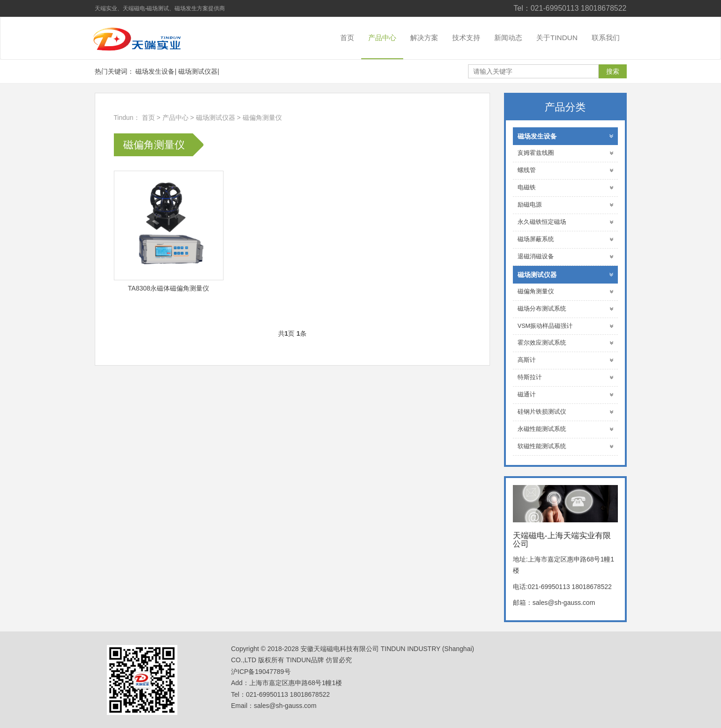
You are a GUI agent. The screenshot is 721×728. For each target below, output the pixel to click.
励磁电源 (565, 205)
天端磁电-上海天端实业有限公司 (144, 38)
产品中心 (382, 38)
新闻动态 (508, 38)
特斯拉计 (565, 378)
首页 (347, 38)
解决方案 (424, 38)
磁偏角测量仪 (262, 118)
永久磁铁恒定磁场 (565, 222)
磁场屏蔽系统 (565, 239)
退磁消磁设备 (565, 257)
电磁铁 (565, 188)
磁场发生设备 (155, 71)
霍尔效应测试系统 (565, 343)
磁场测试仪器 (198, 71)
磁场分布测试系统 (565, 309)
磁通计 (565, 395)
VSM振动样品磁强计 (565, 326)
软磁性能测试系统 (565, 447)
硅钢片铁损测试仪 (565, 412)
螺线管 (565, 170)
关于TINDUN (557, 38)
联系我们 (606, 38)
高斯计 (565, 360)
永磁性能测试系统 (565, 429)
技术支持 (466, 38)
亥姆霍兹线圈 (565, 153)
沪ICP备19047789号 (261, 672)
